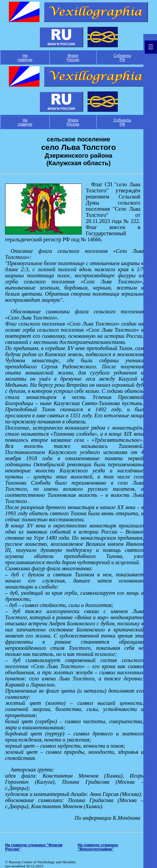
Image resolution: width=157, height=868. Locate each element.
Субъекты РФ (122, 57)
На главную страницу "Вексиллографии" (98, 847)
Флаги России (73, 57)
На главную (25, 57)
